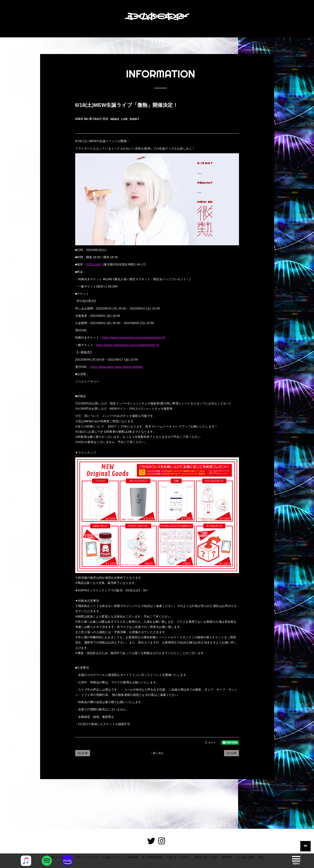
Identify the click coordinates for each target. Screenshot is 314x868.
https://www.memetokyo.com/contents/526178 (134, 338)
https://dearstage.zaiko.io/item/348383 (116, 367)
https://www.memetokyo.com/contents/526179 (128, 345)
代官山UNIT (94, 264)
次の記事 (231, 753)
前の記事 (83, 753)
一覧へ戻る (157, 753)
